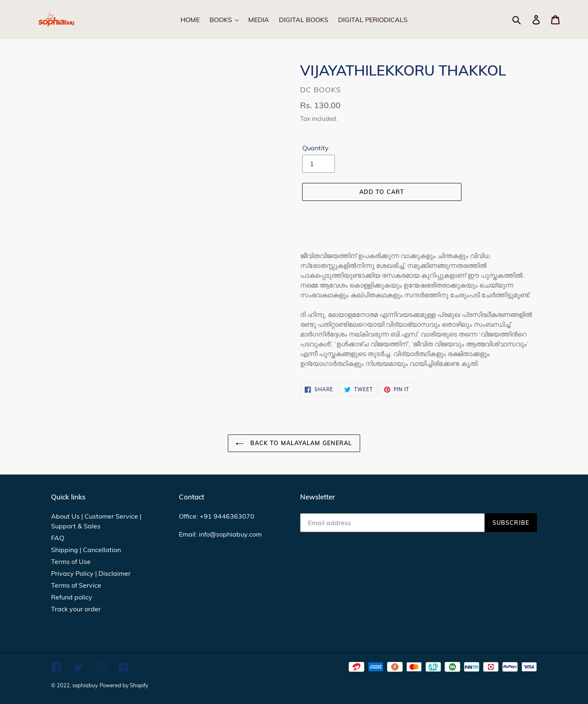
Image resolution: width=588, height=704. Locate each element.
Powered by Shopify (124, 685)
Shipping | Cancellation (86, 550)
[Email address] (392, 523)
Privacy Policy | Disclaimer (91, 573)
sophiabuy (85, 685)
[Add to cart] (382, 192)
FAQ (58, 538)
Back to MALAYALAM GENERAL (294, 443)
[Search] (526, 20)
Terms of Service (76, 585)
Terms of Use (71, 561)
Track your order (76, 609)
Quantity (315, 148)
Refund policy (72, 597)
